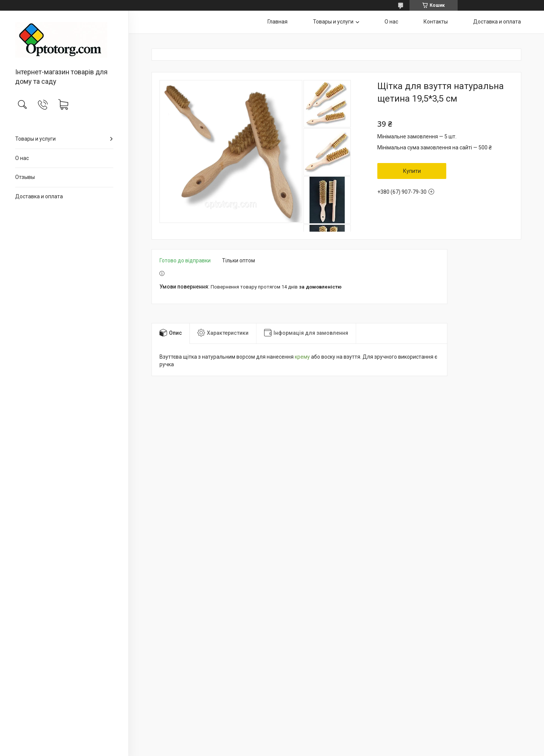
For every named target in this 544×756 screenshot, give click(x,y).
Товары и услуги (35, 139)
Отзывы (25, 177)
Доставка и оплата (39, 196)
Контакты (436, 22)
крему (302, 357)
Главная (277, 22)
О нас (22, 158)
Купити (412, 171)
